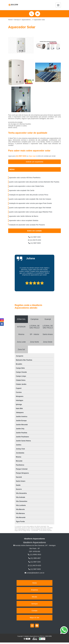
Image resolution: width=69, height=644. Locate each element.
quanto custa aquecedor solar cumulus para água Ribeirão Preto (31, 212)
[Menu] (58, 5)
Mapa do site (34, 618)
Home (34, 583)
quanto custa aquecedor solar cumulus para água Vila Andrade (30, 208)
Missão (34, 597)
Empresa (34, 590)
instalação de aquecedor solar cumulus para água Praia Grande (30, 203)
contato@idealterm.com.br (34, 573)
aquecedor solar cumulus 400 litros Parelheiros (25, 178)
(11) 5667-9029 (34, 243)
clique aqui (32, 156)
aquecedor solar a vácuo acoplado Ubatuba (24, 221)
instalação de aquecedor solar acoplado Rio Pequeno (27, 225)
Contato (35, 611)
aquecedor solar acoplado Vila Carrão (22, 190)
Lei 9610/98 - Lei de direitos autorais (41, 531)
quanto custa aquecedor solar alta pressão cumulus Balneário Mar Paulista (34, 182)
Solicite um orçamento (34, 162)
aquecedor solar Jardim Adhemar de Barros (24, 216)
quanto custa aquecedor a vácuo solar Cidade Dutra (27, 186)
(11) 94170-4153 (34, 240)
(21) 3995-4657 (34, 558)
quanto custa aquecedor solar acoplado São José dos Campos (30, 199)
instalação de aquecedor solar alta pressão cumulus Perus (29, 195)
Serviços (35, 604)
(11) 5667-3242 (21, 156)
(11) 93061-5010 (34, 555)
